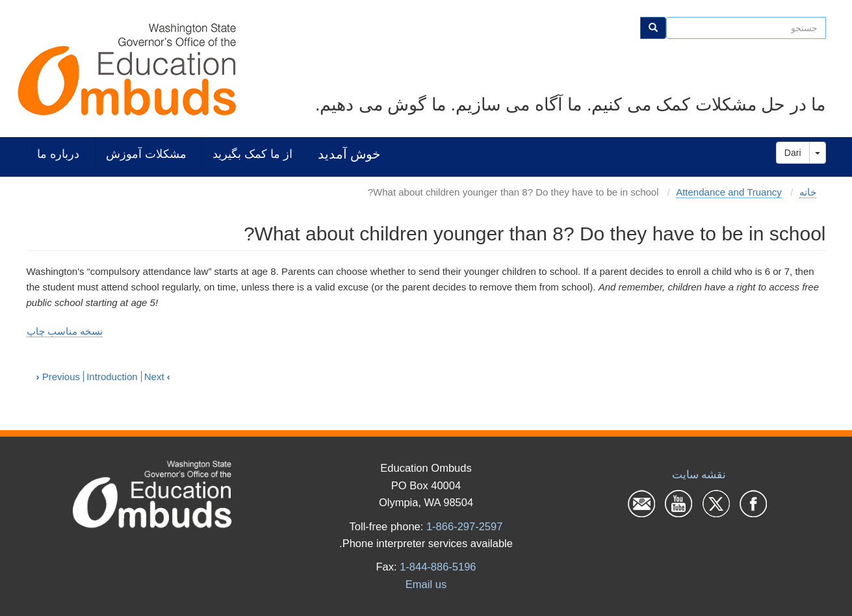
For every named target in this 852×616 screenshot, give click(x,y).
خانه (808, 192)
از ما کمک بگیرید (252, 154)
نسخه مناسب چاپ (65, 331)
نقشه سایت (699, 474)
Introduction (112, 377)
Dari (793, 153)
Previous (58, 377)
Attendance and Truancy (729, 192)
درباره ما (58, 154)
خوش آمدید (349, 154)
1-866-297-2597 (464, 526)
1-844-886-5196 (438, 567)
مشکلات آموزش (146, 154)
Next (157, 377)
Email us (426, 584)
